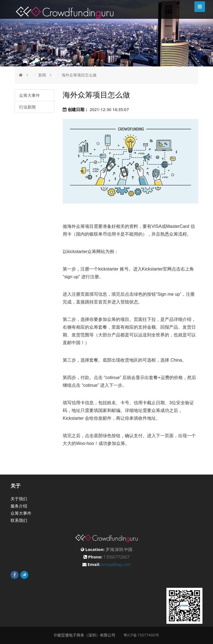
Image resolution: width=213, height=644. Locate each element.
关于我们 (19, 499)
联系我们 (19, 520)
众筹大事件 (30, 95)
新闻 (42, 75)
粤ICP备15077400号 (141, 635)
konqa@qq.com (116, 564)
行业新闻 (27, 107)
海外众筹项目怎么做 (79, 75)
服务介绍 (19, 506)
